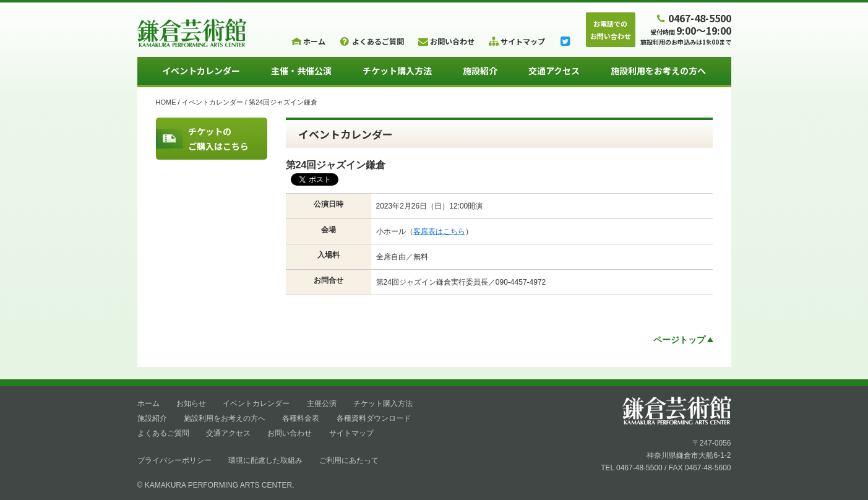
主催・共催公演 (301, 71)
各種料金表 (301, 418)
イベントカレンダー (201, 71)
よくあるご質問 (163, 433)
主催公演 (322, 403)
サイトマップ (351, 433)
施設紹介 (480, 71)
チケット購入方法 (397, 71)
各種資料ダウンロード (374, 418)
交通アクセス (554, 71)
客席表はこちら (439, 231)
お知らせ (191, 403)
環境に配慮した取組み (265, 460)
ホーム (148, 403)
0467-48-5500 (692, 18)
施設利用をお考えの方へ (658, 71)
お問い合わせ (290, 433)
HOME (166, 102)
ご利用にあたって (349, 460)
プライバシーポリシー (174, 460)
